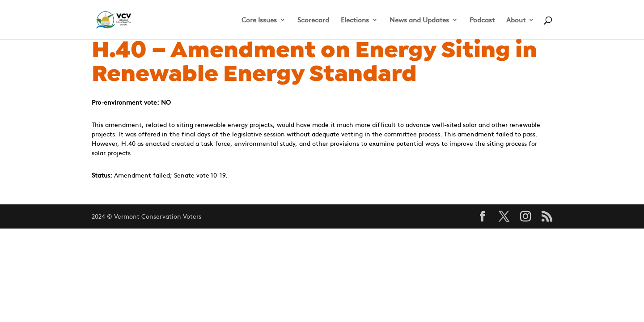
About (516, 20)
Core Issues (259, 20)
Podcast (482, 20)
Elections (355, 20)
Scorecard (313, 20)
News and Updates (419, 20)
